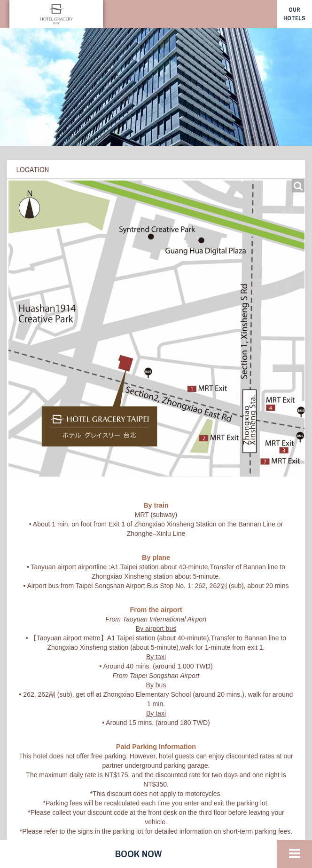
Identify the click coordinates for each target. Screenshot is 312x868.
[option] (156, 87)
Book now (138, 854)
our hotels (294, 14)
